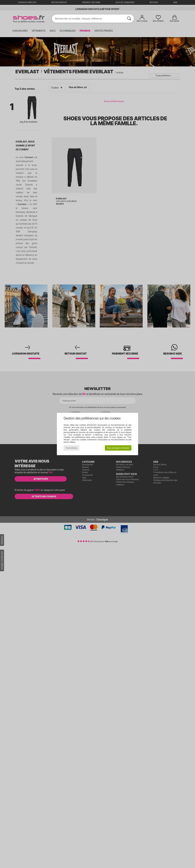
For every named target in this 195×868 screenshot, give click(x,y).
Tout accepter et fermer (118, 448)
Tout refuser (71, 448)
